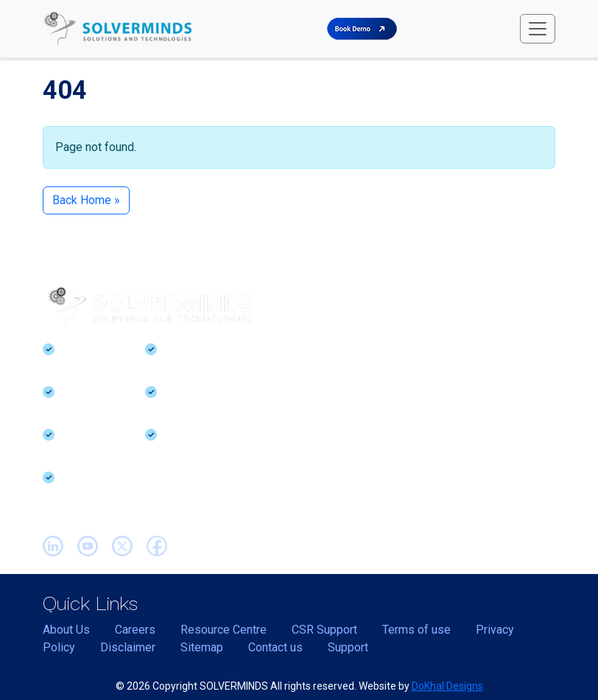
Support (348, 647)
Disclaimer (128, 647)
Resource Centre (224, 630)
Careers (135, 630)
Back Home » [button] (86, 200)
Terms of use (416, 630)
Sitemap (202, 647)
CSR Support (324, 630)
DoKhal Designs (447, 686)
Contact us (275, 647)
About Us (66, 630)
